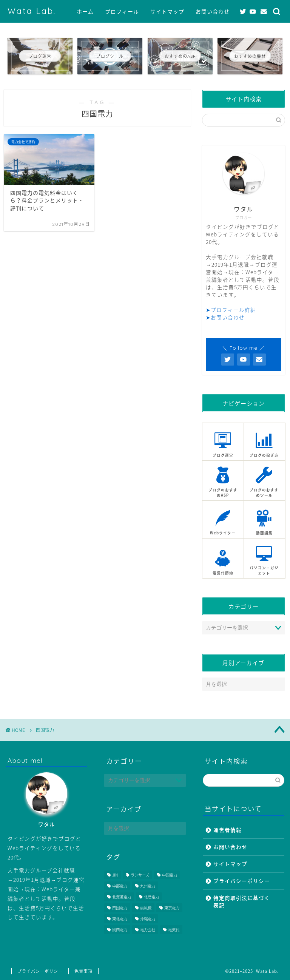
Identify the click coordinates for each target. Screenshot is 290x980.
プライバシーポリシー (242, 881)
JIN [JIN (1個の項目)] (115, 875)
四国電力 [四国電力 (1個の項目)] (120, 908)
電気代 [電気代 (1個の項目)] (174, 930)
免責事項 (83, 971)
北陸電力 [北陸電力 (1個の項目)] (151, 897)
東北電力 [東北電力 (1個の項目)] (120, 919)
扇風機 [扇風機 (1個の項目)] (146, 908)
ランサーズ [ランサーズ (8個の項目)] (140, 875)
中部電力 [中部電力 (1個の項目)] (120, 886)
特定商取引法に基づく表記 (242, 901)
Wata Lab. (32, 11)
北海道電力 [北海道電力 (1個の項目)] (122, 897)
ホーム (85, 12)
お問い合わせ (213, 12)
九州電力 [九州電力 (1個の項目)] (148, 886)
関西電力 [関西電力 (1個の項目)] (120, 930)
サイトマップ (167, 12)
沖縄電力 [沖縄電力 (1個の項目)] (148, 919)
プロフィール (122, 12)
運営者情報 (228, 830)
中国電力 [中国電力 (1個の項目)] (170, 875)
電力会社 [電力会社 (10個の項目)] (148, 930)
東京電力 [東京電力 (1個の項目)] (172, 908)
